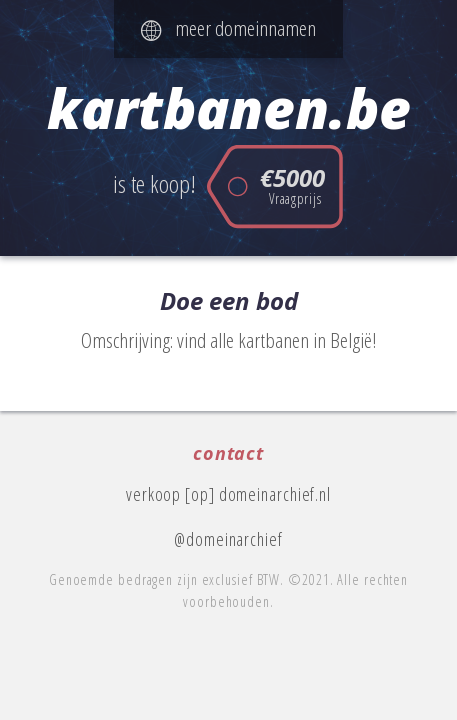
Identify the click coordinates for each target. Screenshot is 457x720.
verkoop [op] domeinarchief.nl (228, 494)
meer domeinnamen (228, 28)
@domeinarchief (228, 539)
